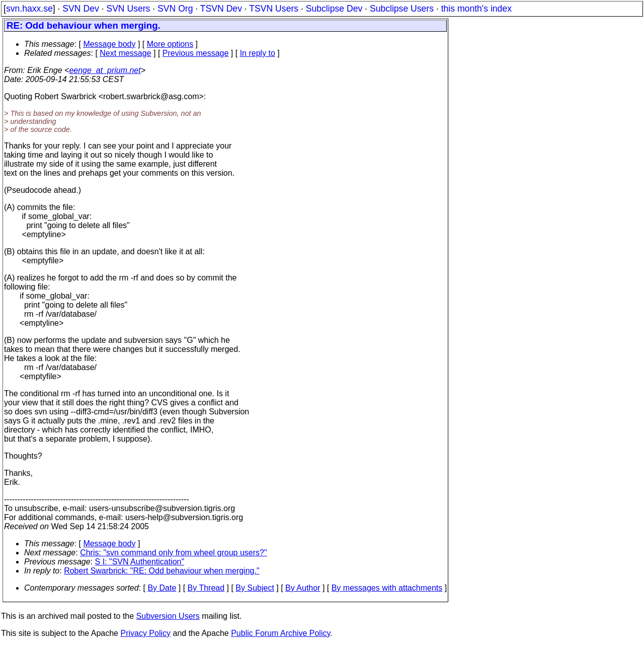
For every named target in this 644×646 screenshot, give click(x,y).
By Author (303, 588)
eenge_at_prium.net (105, 70)
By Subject (255, 588)
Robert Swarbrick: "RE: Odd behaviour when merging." (162, 571)
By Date (162, 588)
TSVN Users (274, 9)
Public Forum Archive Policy (280, 633)
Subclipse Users (402, 9)
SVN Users (128, 9)
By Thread (206, 588)
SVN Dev (80, 9)
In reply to (258, 53)
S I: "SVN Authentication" (140, 562)
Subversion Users (168, 616)
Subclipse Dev (334, 9)
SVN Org (175, 9)
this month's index (476, 9)
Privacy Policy (145, 633)
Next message (125, 53)
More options (170, 44)
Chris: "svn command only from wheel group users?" (174, 553)
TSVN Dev (221, 9)
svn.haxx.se (29, 9)
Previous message (196, 53)
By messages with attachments (387, 588)
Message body (109, 44)
